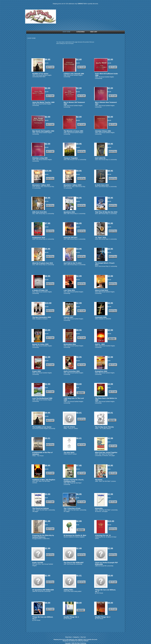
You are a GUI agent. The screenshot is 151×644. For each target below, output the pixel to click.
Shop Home (69, 637)
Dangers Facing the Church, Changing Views (74, 481)
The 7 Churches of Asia (72, 508)
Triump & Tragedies (71, 158)
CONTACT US (82, 4)
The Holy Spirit (69, 452)
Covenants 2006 (101, 317)
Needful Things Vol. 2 (103, 617)
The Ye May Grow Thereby (104, 427)
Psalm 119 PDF (38, 563)
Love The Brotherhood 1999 (42, 398)
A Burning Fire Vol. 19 (103, 535)
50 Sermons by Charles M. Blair (75, 535)
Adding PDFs (68, 590)
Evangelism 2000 (101, 371)
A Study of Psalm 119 (40, 290)
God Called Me (100, 158)
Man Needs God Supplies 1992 (43, 131)
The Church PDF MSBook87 (74, 563)
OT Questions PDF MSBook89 (43, 590)
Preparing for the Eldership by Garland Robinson (43, 536)
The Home (99, 480)
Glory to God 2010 (102, 290)
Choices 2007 (68, 317)
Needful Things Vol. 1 (71, 617)
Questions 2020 (69, 212)
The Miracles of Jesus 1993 (73, 131)
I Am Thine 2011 (69, 290)
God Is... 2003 (100, 344)
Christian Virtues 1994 (103, 131)
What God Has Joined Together (106, 452)
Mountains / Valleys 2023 (41, 185)
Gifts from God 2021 (40, 212)
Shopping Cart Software (69, 641)
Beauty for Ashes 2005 (40, 344)
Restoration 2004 (70, 344)
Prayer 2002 (37, 371)
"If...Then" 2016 (101, 238)
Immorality (99, 508)
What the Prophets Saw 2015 (43, 263)
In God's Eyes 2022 (102, 185)
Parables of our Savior (40, 74)
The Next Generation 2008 (42, 317)
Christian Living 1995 (40, 158)
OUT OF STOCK (69, 427)
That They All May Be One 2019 (106, 212)
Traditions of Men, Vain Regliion (44, 480)
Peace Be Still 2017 (70, 238)
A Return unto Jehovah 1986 (74, 74)
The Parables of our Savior (42, 427)
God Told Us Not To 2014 (73, 263)
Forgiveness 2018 (39, 238)
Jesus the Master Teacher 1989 (43, 102)
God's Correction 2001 (72, 371)
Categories (76, 637)
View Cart (83, 637)
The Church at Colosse (41, 508)
